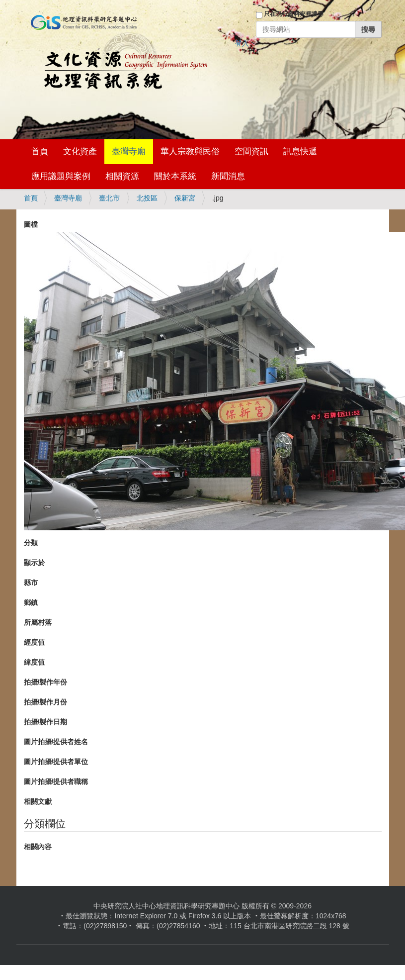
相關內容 (38, 847)
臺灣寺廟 (129, 151)
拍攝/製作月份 (46, 702)
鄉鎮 (31, 602)
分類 (31, 543)
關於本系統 (175, 176)
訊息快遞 (300, 151)
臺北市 (109, 198)
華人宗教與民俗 (190, 151)
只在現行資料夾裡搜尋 (294, 14)
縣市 (31, 583)
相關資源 (122, 176)
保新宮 (185, 198)
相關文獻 (38, 801)
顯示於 (34, 563)
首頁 (40, 151)
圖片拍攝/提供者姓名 (56, 742)
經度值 (34, 642)
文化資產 (80, 151)
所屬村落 (38, 622)
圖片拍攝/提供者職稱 (56, 782)
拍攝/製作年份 (46, 682)
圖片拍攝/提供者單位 (56, 762)
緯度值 (34, 662)
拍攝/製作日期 (46, 722)
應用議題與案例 (61, 176)
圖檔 (31, 224)
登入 (242, 43)
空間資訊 (251, 151)
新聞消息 (228, 176)
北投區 (147, 198)
